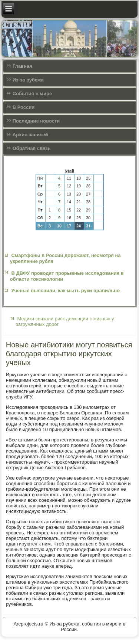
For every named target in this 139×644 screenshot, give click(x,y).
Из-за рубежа (28, 80)
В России (24, 107)
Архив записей (30, 135)
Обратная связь (32, 148)
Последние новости (36, 121)
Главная (22, 66)
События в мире (32, 94)
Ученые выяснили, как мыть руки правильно (65, 291)
